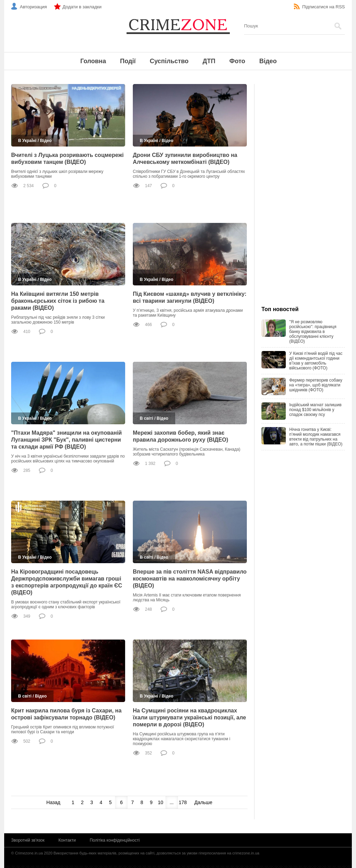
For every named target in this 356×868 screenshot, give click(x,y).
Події (128, 61)
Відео (268, 61)
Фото (237, 61)
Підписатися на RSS (323, 7)
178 (183, 802)
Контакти (67, 840)
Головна (93, 61)
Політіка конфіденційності (115, 840)
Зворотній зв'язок (28, 840)
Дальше (203, 802)
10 (161, 802)
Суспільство (169, 61)
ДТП (209, 61)
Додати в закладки (82, 7)
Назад (53, 802)
